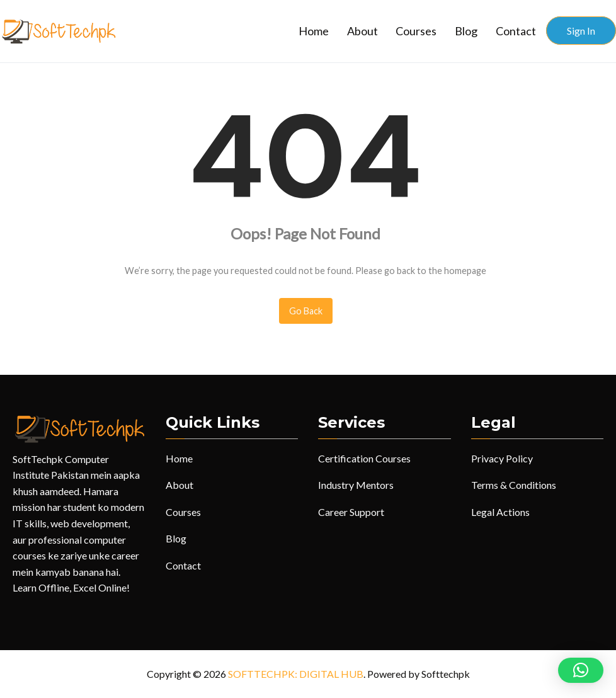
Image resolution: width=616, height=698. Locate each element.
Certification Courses (364, 458)
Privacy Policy (502, 458)
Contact (516, 31)
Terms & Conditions (514, 485)
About (362, 31)
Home (314, 31)
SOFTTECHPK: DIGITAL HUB (296, 674)
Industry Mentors (356, 485)
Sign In (581, 31)
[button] (581, 670)
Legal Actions (500, 512)
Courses (416, 31)
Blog (466, 31)
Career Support (351, 512)
